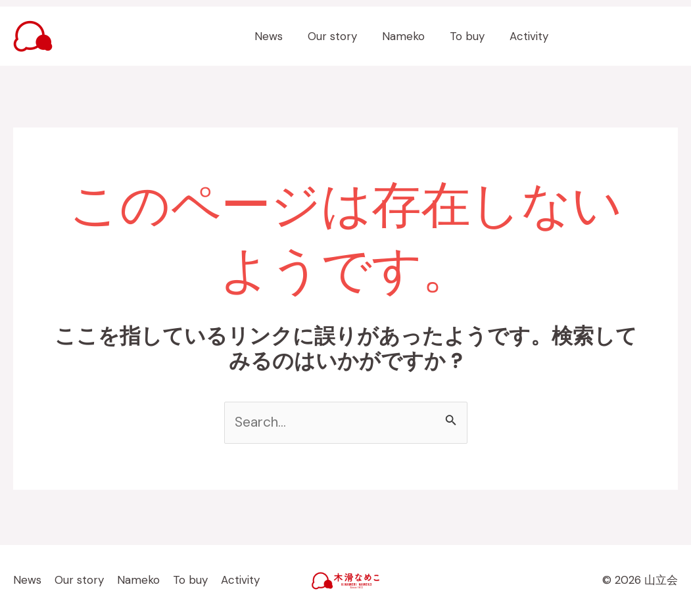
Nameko (410, 36)
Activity (530, 36)
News (280, 36)
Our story (342, 36)
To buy (471, 36)
